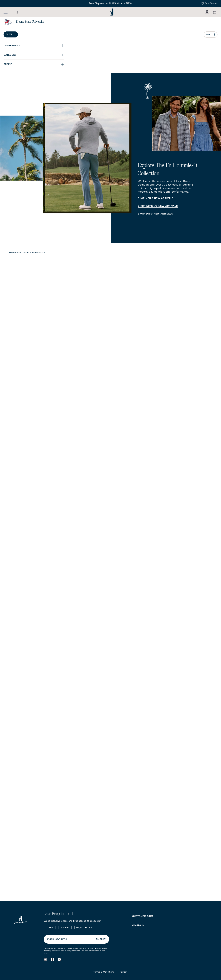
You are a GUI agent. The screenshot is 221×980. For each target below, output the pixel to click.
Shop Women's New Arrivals (158, 206)
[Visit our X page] (60, 959)
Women (65, 928)
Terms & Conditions (104, 972)
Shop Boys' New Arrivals (155, 214)
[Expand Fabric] (34, 64)
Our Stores (209, 3)
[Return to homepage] (112, 12)
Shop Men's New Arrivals (156, 198)
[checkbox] (45, 928)
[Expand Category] (34, 55)
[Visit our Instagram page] (45, 959)
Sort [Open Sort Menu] (211, 35)
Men (51, 928)
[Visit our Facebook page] (53, 959)
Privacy (124, 972)
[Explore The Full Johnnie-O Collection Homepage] (110, 158)
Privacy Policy (101, 948)
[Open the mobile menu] (6, 12)
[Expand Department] (34, 46)
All (90, 928)
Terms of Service (86, 948)
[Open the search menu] (16, 12)
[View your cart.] (215, 12)
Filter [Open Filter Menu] (11, 34)
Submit (101, 939)
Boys (79, 928)
